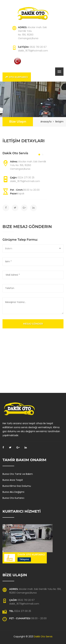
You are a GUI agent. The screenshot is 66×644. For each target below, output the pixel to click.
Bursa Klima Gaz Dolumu (17, 486)
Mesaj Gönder (33, 324)
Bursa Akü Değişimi (13, 492)
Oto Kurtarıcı (17, 77)
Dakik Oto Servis (43, 637)
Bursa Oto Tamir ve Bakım (18, 474)
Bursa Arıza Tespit (13, 480)
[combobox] (33, 248)
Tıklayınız (24, 559)
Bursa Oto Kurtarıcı (13, 498)
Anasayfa (46, 122)
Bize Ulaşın (18, 122)
